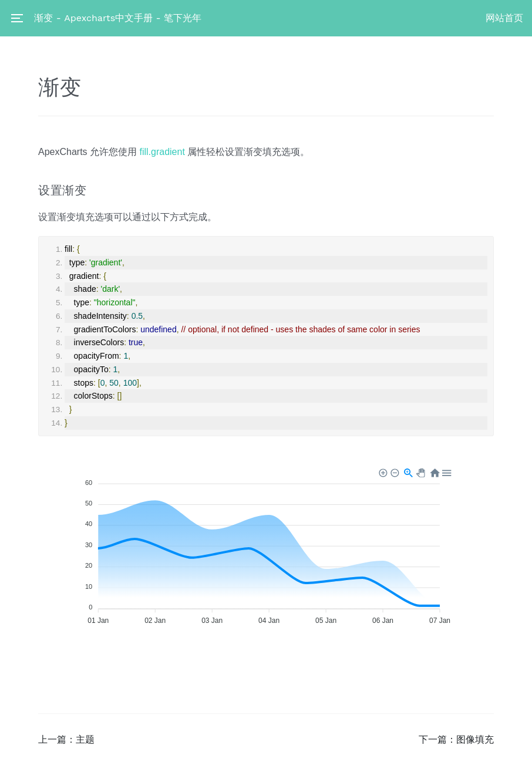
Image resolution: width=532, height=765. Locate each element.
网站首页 (504, 18)
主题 (85, 739)
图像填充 (475, 739)
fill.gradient (162, 152)
